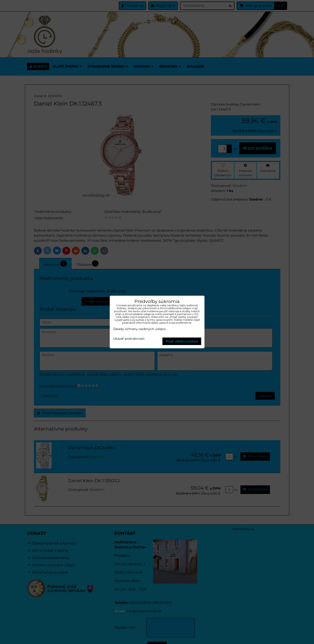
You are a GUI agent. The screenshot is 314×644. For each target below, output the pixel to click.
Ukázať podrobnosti (129, 339)
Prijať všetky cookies (182, 341)
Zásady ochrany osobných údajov (139, 329)
